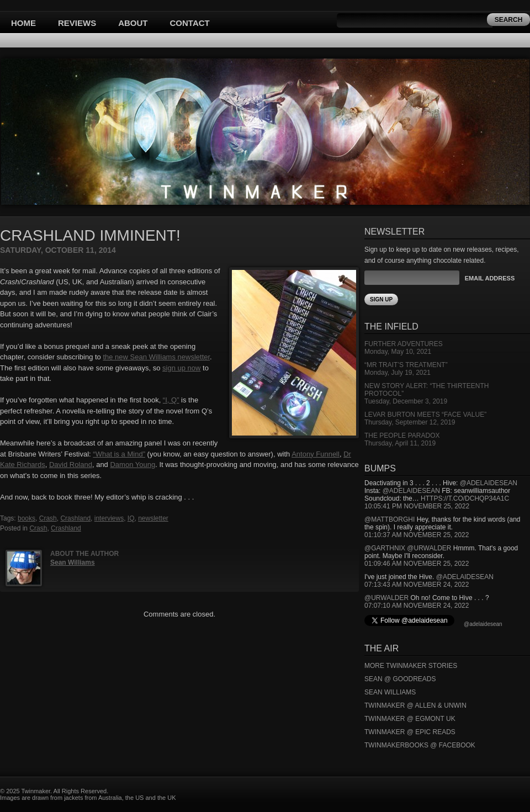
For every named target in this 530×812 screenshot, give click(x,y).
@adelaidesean (489, 483)
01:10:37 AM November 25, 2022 (417, 535)
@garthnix (385, 548)
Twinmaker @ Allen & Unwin (415, 705)
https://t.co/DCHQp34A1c (465, 498)
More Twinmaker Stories (411, 666)
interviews (109, 518)
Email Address (490, 278)
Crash (48, 518)
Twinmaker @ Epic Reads (410, 732)
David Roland (71, 465)
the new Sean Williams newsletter (156, 357)
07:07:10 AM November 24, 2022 (417, 606)
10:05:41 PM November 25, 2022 (417, 506)
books (26, 518)
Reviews (77, 23)
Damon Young (132, 465)
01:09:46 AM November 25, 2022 (417, 564)
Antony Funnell (316, 454)
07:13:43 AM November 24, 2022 (417, 585)
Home (23, 23)
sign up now (181, 368)
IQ (131, 518)
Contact (190, 23)
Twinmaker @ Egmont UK (410, 719)
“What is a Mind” (119, 454)
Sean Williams (73, 562)
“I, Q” (171, 400)
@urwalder (429, 548)
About (133, 23)
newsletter (153, 518)
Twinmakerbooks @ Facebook (420, 745)
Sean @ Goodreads (400, 679)
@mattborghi (389, 519)
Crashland (75, 518)
